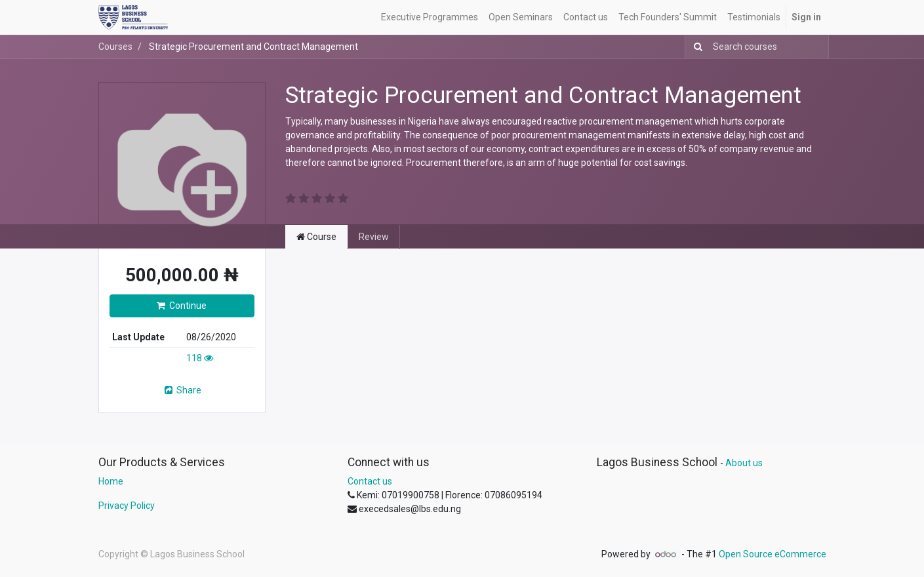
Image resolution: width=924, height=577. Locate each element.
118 (200, 358)
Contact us (370, 481)
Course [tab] (316, 237)
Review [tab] (374, 237)
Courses (115, 47)
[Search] (695, 47)
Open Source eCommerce (773, 554)
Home (111, 481)
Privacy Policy (127, 506)
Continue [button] (182, 306)
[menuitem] (430, 17)
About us (744, 463)
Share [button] (182, 390)
